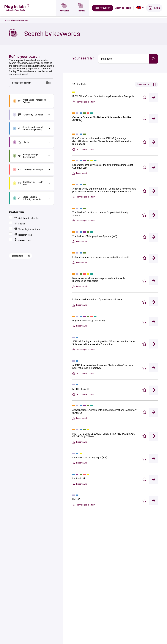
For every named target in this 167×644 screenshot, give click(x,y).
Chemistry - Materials (31, 115)
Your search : (83, 58)
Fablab (20, 223)
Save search (146, 84)
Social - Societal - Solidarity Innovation (30, 198)
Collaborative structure (27, 218)
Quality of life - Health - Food (31, 183)
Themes (81, 13)
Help (129, 13)
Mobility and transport (31, 170)
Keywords (65, 13)
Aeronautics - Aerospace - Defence (33, 101)
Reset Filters (17, 256)
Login (154, 13)
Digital (24, 142)
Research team (23, 234)
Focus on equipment (22, 83)
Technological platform (27, 229)
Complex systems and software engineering (31, 128)
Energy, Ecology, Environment (28, 156)
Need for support (102, 13)
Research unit (23, 240)
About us (120, 13)
